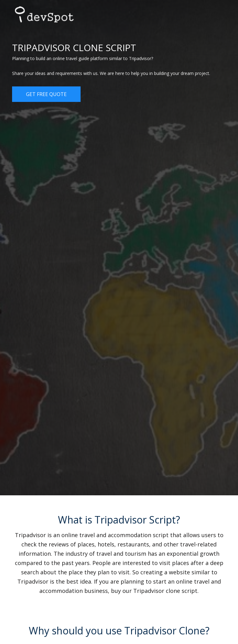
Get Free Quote (46, 94)
